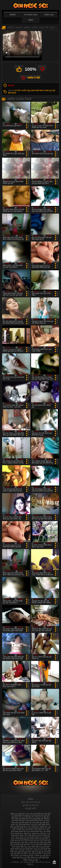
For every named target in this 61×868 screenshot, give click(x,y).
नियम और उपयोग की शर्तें (30, 802)
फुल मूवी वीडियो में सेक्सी (20, 816)
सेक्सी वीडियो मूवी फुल (18, 849)
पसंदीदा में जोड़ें (33, 78)
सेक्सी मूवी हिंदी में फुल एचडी (29, 845)
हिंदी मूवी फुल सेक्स (41, 851)
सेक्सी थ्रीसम (40, 91)
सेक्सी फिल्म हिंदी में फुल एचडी (21, 836)
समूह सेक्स (31, 91)
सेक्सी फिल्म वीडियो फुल (23, 834)
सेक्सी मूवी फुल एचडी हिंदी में (20, 842)
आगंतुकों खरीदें (30, 809)
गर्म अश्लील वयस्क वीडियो (31, 17)
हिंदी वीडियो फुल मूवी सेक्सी (36, 858)
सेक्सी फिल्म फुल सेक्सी (27, 831)
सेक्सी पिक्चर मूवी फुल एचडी (31, 825)
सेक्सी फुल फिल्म (37, 836)
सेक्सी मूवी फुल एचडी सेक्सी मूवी (40, 840)
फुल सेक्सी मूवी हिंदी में (19, 820)
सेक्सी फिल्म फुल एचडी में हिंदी (27, 829)
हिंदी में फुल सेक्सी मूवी (23, 856)
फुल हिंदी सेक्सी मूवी (25, 823)
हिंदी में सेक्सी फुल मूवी (38, 856)
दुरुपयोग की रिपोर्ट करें (30, 805)
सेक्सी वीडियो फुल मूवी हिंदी (40, 847)
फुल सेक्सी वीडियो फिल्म (35, 820)
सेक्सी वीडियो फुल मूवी (23, 847)
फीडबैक (31, 799)
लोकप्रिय (13, 15)
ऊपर (54, 862)
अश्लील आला (49, 15)
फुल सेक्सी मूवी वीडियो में (42, 818)
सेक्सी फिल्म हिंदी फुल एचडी (41, 834)
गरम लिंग (17, 91)
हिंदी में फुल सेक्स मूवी (31, 853)
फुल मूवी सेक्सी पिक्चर (36, 816)
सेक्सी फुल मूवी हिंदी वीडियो (20, 840)
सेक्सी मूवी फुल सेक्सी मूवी (38, 842)
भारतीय (24, 91)
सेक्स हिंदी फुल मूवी (39, 823)
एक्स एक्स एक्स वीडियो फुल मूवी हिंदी (38, 814)
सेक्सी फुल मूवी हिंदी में (42, 838)
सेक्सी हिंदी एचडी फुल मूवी (34, 849)
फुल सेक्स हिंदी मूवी (31, 6)
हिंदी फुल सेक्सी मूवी (28, 851)
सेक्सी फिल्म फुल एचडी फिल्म (29, 827)
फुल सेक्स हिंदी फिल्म (26, 818)
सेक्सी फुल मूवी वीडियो (27, 838)
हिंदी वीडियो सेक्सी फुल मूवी (36, 859)
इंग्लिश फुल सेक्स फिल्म (18, 814)
